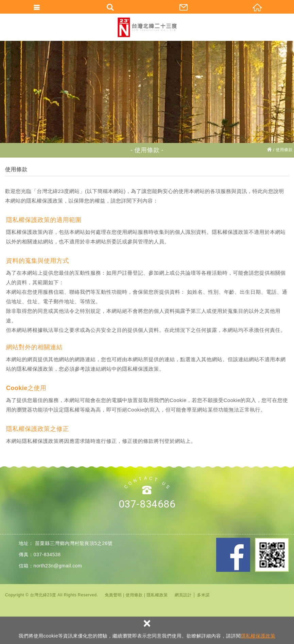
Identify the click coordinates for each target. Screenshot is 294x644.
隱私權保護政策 (258, 636)
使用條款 (134, 595)
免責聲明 (113, 595)
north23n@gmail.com (58, 566)
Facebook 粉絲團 (233, 555)
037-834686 (147, 504)
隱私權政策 (157, 595)
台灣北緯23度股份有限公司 (147, 27)
